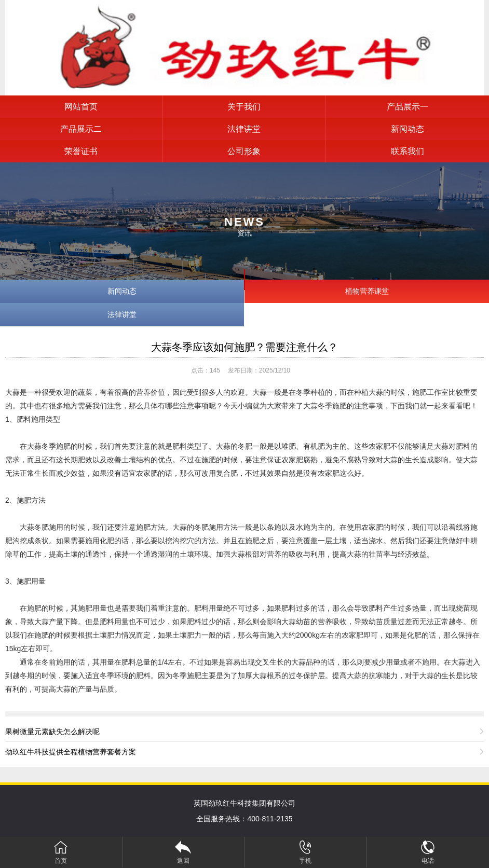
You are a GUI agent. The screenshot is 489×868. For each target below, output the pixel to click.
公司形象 (244, 151)
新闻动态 (407, 129)
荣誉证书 (81, 151)
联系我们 (407, 151)
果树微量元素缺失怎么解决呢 (52, 732)
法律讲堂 (244, 129)
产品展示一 (407, 107)
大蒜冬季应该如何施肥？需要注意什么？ (244, 347)
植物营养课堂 (367, 291)
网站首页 (81, 107)
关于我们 (244, 107)
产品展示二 (81, 129)
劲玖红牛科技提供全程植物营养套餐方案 (71, 752)
